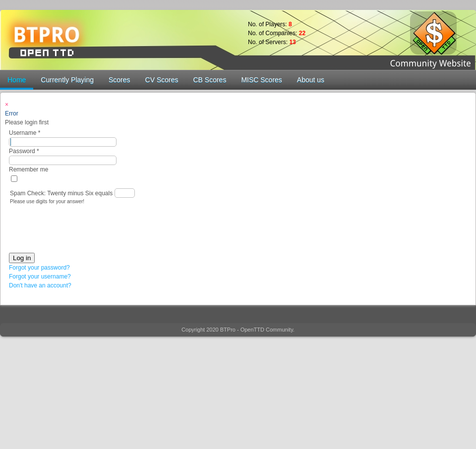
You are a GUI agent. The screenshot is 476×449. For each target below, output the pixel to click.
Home (17, 80)
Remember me (29, 169)
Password (24, 151)
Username (25, 133)
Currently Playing (67, 80)
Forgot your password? (39, 268)
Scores (119, 80)
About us (311, 80)
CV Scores (162, 80)
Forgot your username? (40, 277)
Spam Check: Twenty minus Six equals (62, 193)
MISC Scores (261, 80)
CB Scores (209, 80)
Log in (22, 258)
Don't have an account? (40, 285)
